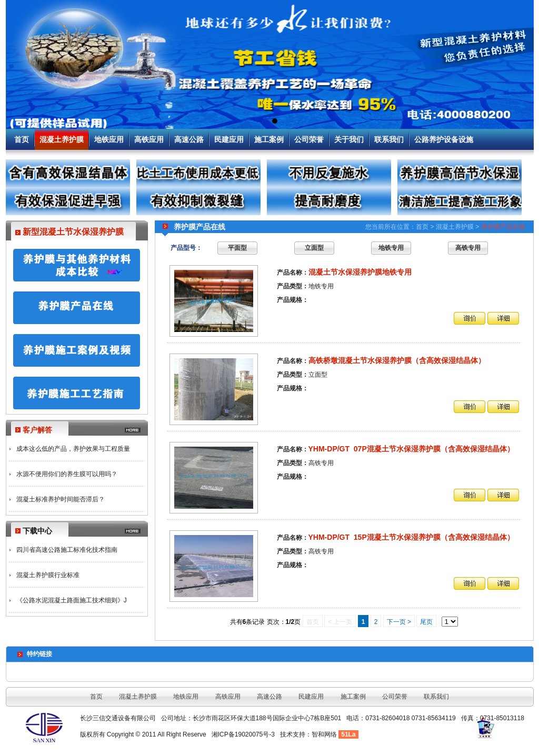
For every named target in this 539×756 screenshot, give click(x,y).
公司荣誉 (309, 139)
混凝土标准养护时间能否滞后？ (61, 499)
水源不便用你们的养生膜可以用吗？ (67, 474)
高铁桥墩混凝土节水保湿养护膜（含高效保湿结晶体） (397, 360)
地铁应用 (109, 139)
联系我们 (389, 139)
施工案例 (269, 139)
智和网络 (324, 734)
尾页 (426, 622)
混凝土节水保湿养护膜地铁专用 (360, 272)
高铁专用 (468, 248)
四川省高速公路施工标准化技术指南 (67, 550)
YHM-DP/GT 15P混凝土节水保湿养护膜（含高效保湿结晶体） (411, 537)
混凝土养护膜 (62, 139)
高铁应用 (149, 139)
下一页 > (399, 622)
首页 (22, 139)
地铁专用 (391, 248)
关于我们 (349, 139)
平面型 (237, 248)
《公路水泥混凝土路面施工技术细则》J (72, 600)
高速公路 (189, 139)
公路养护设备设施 (444, 139)
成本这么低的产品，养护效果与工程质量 (73, 449)
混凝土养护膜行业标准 (48, 575)
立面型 (314, 248)
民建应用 (229, 139)
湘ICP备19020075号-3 (243, 734)
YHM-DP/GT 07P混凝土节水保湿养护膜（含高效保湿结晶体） (411, 449)
